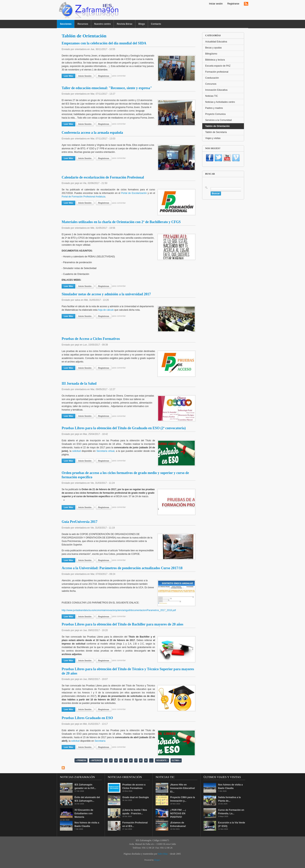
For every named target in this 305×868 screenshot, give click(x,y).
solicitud (77, 451)
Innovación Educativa (216, 90)
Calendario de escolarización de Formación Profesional (103, 177)
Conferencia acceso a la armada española (92, 133)
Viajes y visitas (213, 138)
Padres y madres (214, 108)
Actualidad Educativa (216, 42)
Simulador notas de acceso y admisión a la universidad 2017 (106, 294)
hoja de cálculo (106, 310)
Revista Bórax (124, 24)
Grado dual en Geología (135, 797)
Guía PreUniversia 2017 (80, 522)
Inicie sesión (85, 76)
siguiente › (162, 760)
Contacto (156, 24)
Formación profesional (217, 72)
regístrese (104, 76)
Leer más (70, 76)
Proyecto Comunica (215, 114)
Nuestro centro (102, 24)
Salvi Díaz (163, 854)
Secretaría (100, 741)
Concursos (211, 84)
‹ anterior (96, 760)
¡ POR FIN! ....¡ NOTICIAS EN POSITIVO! (178, 813)
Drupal (157, 860)
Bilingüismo (211, 54)
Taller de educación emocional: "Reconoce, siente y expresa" (107, 88)
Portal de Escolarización (134, 193)
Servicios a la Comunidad (218, 120)
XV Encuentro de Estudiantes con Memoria (84, 813)
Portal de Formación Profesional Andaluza (83, 197)
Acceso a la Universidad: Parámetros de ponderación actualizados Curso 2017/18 (122, 568)
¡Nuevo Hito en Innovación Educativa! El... (183, 788)
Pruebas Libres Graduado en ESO (87, 718)
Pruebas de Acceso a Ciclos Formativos (91, 339)
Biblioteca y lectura (215, 60)
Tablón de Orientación (217, 126)
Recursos (83, 24)
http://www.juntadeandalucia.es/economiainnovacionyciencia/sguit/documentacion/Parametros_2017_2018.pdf (119, 610)
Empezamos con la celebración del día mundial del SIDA (104, 43)
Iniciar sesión (216, 4)
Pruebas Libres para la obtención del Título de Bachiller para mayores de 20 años (122, 624)
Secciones (66, 24)
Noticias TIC (212, 96)
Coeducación (212, 78)
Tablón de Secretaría (216, 132)
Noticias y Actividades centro (220, 102)
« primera (81, 760)
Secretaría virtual (105, 451)
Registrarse (233, 4)
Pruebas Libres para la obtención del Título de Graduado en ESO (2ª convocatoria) (124, 428)
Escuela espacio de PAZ (218, 66)
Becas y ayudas (213, 48)
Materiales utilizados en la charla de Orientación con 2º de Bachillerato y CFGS (121, 222)
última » (176, 760)
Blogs (142, 24)
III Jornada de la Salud (79, 383)
